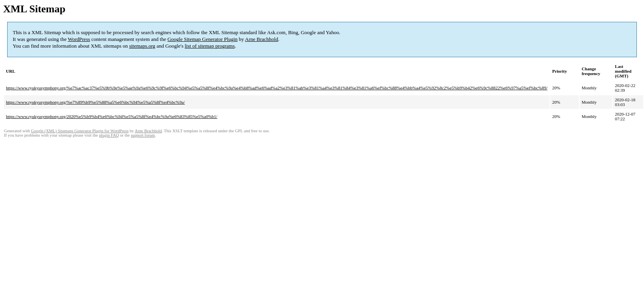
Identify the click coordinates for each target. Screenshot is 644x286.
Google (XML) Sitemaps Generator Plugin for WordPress (80, 131)
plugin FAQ (109, 135)
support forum (143, 135)
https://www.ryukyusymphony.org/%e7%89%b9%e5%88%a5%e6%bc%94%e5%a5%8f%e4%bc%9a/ (95, 102)
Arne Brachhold (261, 39)
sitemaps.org (142, 46)
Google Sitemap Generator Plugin (203, 39)
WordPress (79, 39)
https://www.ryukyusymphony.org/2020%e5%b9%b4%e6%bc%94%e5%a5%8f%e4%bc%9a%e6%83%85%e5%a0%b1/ (112, 116)
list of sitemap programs (210, 46)
